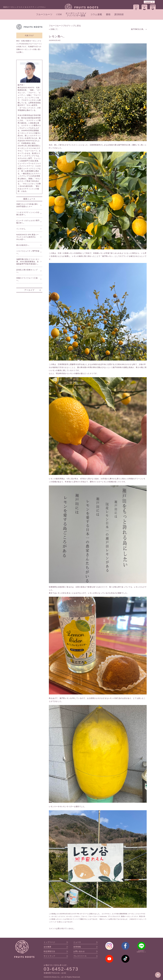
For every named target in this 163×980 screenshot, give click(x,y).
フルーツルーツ (44, 14)
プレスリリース (80, 956)
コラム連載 (96, 14)
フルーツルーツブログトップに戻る (65, 26)
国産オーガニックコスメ (130, 916)
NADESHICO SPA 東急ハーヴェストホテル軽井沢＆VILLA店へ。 (28, 237)
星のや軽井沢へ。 (23, 245)
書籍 (108, 14)
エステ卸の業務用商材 (120, 914)
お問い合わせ (79, 951)
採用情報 (77, 947)
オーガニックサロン (73, 916)
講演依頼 (119, 14)
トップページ (49, 942)
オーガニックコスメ (58, 916)
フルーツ (84, 916)
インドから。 (22, 229)
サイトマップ (49, 956)
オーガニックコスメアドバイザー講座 (76, 14)
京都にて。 (55, 29)
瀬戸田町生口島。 (138, 29)
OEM (59, 14)
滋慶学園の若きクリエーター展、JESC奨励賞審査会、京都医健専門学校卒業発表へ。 (28, 262)
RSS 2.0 (69, 919)
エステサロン (106, 914)
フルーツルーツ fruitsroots (97, 916)
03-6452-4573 (61, 969)
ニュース (77, 942)
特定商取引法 (49, 951)
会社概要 (47, 947)
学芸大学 (142, 916)
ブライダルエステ (114, 916)
